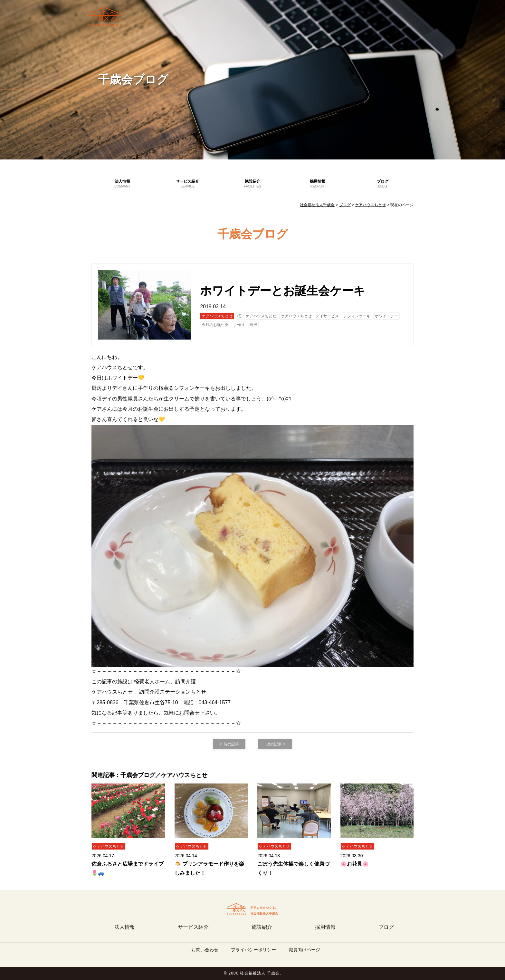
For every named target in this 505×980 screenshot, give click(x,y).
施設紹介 (252, 184)
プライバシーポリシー (253, 950)
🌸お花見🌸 (355, 864)
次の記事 (274, 744)
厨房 (253, 325)
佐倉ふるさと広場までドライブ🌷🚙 (128, 868)
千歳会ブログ (133, 79)
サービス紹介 (187, 184)
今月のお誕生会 (215, 325)
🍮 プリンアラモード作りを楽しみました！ (209, 868)
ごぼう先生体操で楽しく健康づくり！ (293, 868)
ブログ (383, 184)
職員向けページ (304, 950)
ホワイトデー (386, 316)
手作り (239, 325)
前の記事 (231, 744)
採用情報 (318, 184)
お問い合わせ (205, 950)
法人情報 (122, 184)
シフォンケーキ (357, 316)
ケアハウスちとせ (217, 316)
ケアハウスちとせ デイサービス (310, 316)
